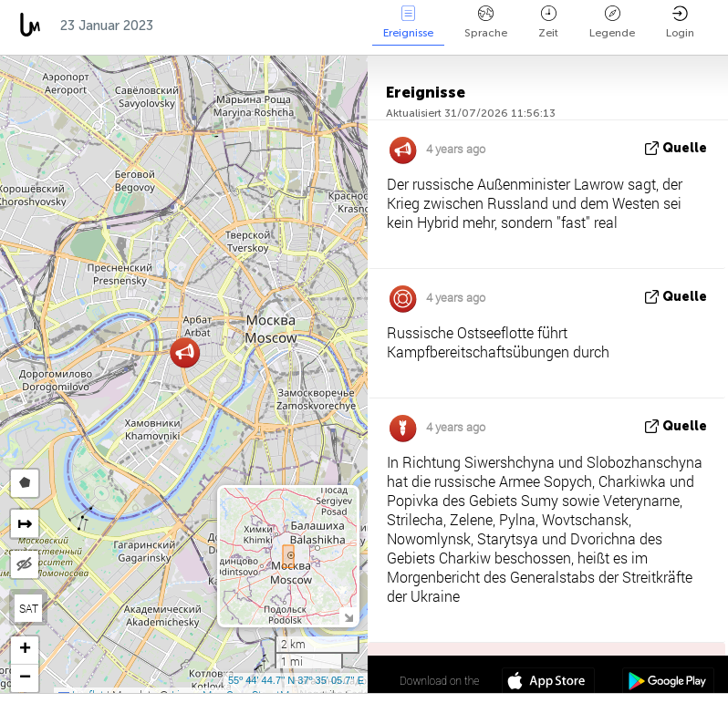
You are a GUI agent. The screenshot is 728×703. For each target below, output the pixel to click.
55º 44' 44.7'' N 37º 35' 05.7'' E (296, 680)
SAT (29, 608)
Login (680, 22)
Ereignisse (408, 22)
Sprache (486, 22)
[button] (185, 352)
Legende (612, 22)
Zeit (548, 22)
